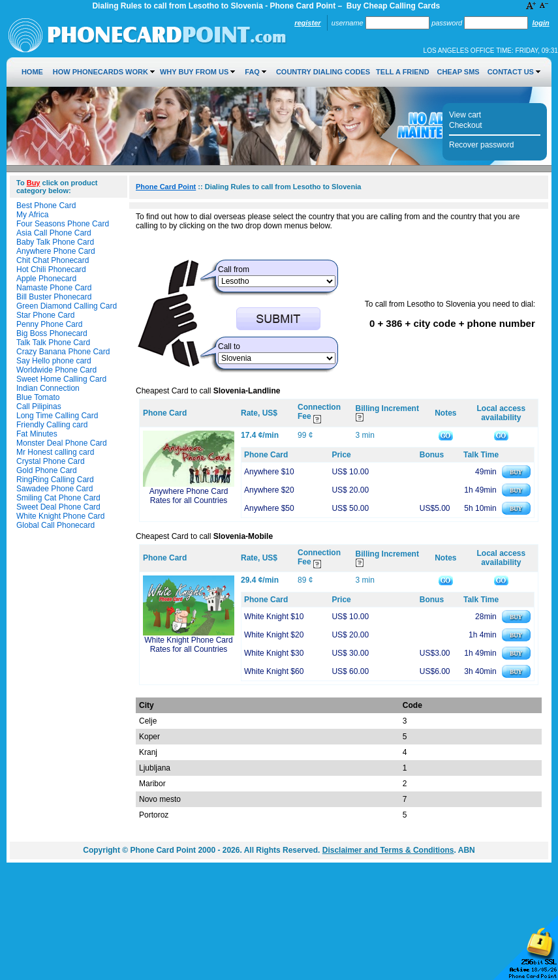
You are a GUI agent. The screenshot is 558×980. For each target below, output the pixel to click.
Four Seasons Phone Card (63, 224)
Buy (34, 183)
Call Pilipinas (39, 406)
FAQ (252, 72)
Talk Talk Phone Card (53, 343)
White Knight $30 (274, 653)
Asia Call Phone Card (54, 233)
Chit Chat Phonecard (53, 260)
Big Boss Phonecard (52, 333)
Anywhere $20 (269, 490)
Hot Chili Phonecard (51, 269)
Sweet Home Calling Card (61, 379)
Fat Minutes (37, 434)
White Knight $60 (274, 671)
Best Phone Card (46, 206)
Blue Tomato (38, 397)
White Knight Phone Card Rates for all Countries (188, 645)
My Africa (32, 215)
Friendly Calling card (52, 425)
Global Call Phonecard (55, 525)
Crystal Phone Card (51, 461)
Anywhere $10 (269, 472)
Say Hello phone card (54, 361)
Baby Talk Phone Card (55, 242)
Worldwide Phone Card (56, 370)
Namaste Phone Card (54, 288)
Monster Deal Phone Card (62, 443)
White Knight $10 (274, 617)
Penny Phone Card (49, 324)
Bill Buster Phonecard (54, 297)
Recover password (481, 145)
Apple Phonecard (46, 279)
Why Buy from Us (194, 72)
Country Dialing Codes (323, 72)
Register (307, 23)
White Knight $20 (274, 635)
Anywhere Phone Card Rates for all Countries (189, 496)
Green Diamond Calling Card (67, 306)
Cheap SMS (458, 72)
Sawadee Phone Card (54, 489)
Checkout (466, 125)
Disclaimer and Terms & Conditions (388, 850)
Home (32, 72)
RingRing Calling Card (55, 480)
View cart (465, 115)
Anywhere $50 (269, 508)
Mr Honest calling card (55, 452)
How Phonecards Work (101, 72)
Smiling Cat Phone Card (58, 498)
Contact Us (511, 72)
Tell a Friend (402, 72)
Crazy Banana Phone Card (63, 352)
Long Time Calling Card (57, 416)
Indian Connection (48, 388)
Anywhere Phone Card (56, 251)
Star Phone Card (45, 315)
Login (540, 23)
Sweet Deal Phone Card (58, 507)
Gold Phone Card (47, 470)
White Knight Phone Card (60, 516)
